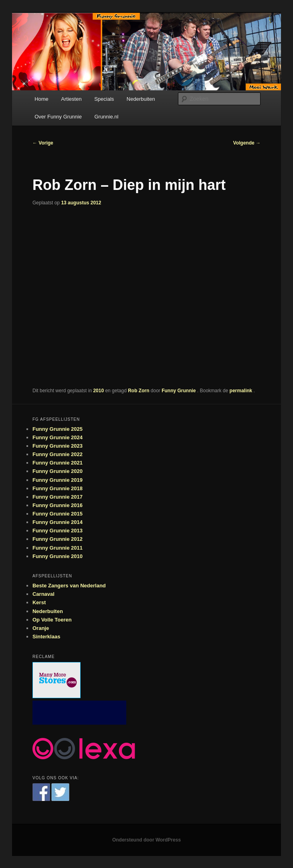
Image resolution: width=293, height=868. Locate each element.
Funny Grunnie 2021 (58, 463)
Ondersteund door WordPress (146, 840)
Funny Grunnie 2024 (58, 437)
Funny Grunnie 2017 (58, 497)
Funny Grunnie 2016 (58, 505)
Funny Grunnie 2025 (58, 429)
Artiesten (71, 99)
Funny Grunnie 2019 (58, 480)
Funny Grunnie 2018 (58, 488)
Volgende (247, 143)
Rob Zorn (138, 391)
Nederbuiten (141, 99)
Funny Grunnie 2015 (58, 514)
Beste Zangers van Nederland (69, 586)
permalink (242, 391)
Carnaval (43, 594)
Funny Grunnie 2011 (58, 548)
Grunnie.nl (106, 117)
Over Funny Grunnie (58, 117)
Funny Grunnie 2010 (58, 556)
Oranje (41, 628)
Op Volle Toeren (52, 620)
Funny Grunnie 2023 (58, 446)
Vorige (43, 143)
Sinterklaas (46, 637)
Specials (104, 99)
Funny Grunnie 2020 (58, 471)
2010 (98, 391)
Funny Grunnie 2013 (58, 531)
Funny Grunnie (179, 391)
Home (41, 99)
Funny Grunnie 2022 (58, 454)
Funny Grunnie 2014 (58, 522)
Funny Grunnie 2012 (58, 539)
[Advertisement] (79, 713)
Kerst (39, 602)
